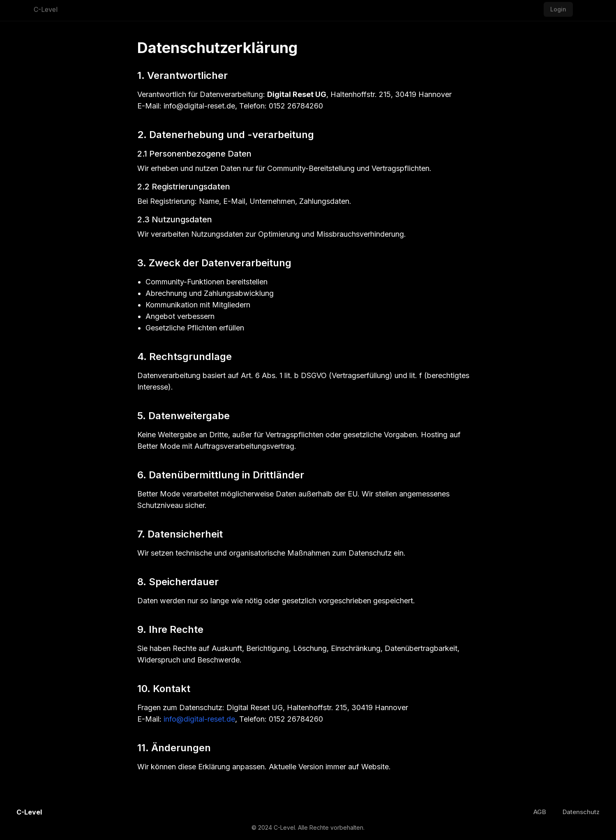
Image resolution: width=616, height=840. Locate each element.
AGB (540, 812)
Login (558, 8)
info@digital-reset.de (199, 719)
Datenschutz (581, 812)
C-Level (46, 8)
